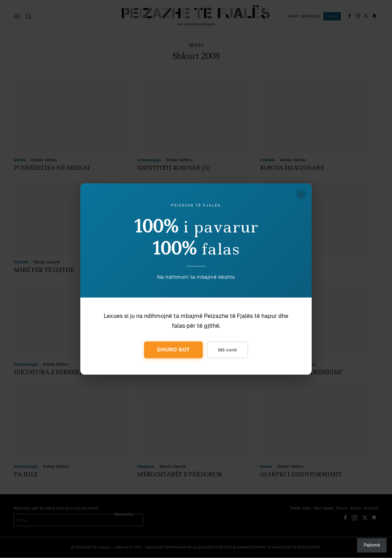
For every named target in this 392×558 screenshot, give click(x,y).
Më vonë (228, 350)
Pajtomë (372, 545)
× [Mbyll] (301, 194)
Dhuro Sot (173, 350)
